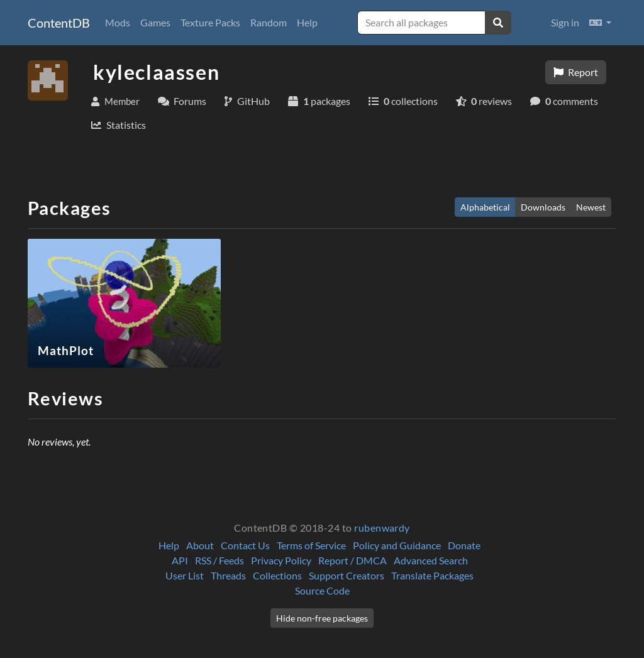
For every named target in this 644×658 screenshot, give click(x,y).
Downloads (543, 207)
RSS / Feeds (219, 560)
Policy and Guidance (397, 545)
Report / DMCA (353, 560)
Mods (118, 22)
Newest (591, 207)
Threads (228, 575)
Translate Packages (432, 575)
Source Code (322, 590)
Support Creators (347, 575)
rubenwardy (382, 528)
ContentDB (59, 23)
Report (576, 72)
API (180, 560)
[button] (600, 23)
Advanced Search (431, 560)
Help (307, 22)
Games (155, 22)
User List (185, 575)
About (200, 545)
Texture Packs (210, 22)
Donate (464, 545)
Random (269, 22)
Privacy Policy (281, 560)
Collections (277, 575)
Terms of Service (311, 545)
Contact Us (245, 545)
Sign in (565, 22)
